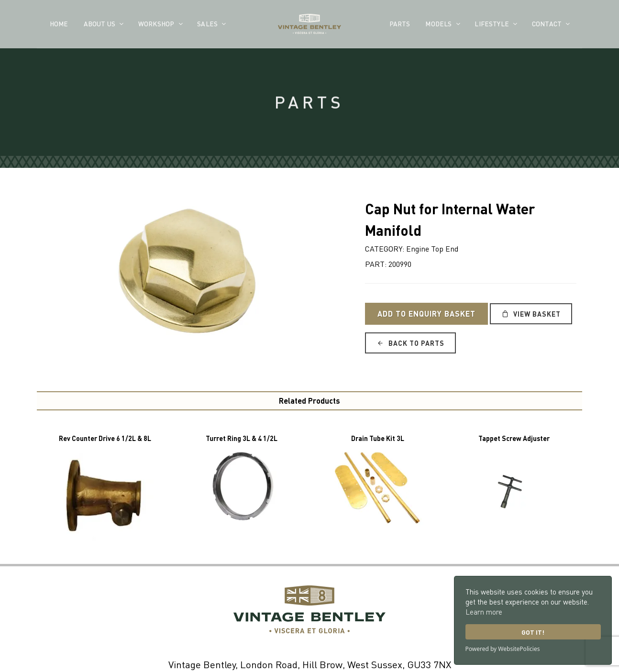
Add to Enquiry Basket (426, 314)
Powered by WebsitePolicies (503, 649)
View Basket (531, 314)
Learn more (484, 612)
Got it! (533, 632)
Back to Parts (410, 343)
